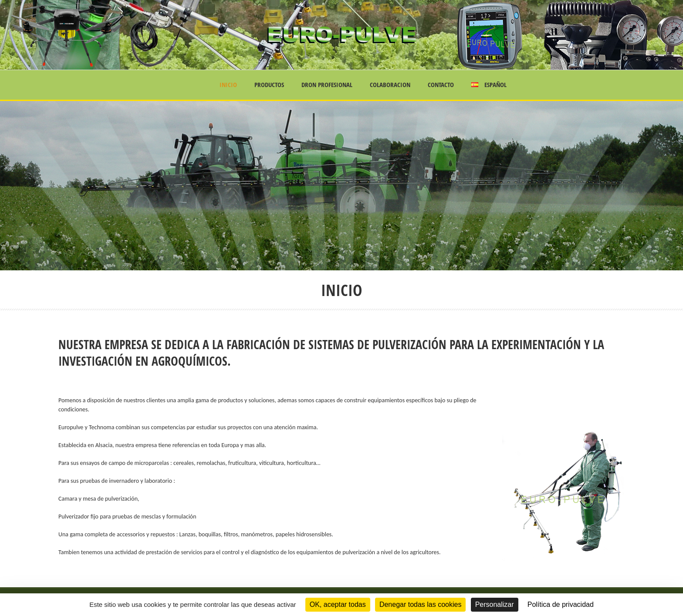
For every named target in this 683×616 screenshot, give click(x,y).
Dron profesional (327, 85)
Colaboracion (390, 85)
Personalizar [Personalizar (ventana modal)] (495, 604)
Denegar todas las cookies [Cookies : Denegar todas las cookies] (421, 604)
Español (489, 85)
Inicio (228, 85)
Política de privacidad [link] (561, 604)
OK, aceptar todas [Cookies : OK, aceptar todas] (338, 604)
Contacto (441, 85)
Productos (269, 85)
